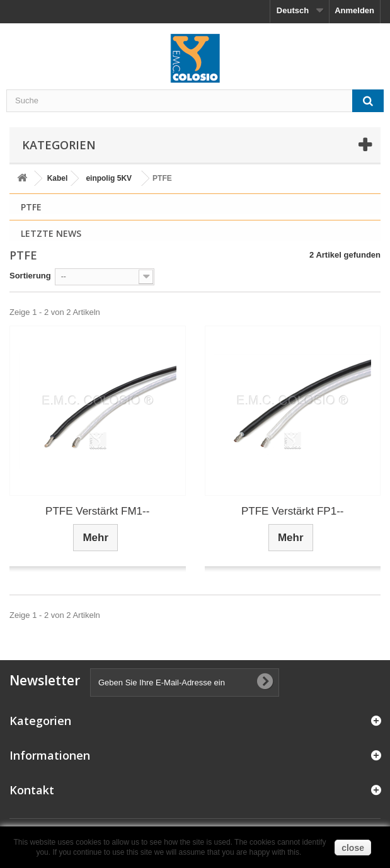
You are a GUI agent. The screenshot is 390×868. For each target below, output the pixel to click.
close (353, 848)
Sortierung (30, 276)
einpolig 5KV (109, 178)
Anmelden (354, 10)
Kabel (58, 178)
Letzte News (51, 233)
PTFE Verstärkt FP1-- (292, 511)
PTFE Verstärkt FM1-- (97, 511)
